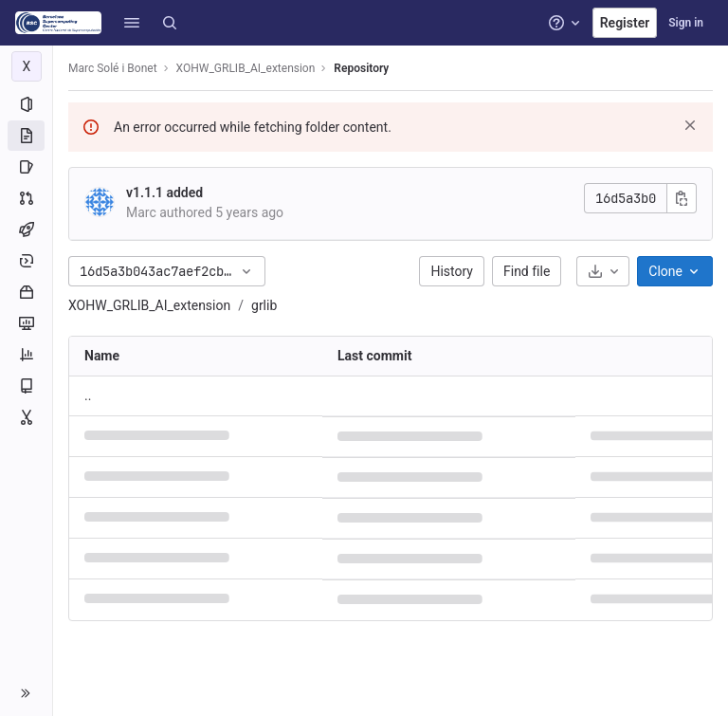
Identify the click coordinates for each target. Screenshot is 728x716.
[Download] (603, 271)
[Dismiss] (690, 125)
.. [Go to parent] (88, 395)
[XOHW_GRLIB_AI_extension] (27, 66)
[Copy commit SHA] (682, 198)
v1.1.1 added (164, 193)
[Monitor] (26, 323)
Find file (527, 271)
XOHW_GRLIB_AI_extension (149, 305)
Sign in (686, 23)
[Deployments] (26, 261)
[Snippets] (26, 417)
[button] (132, 23)
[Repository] (26, 136)
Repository (361, 68)
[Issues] (26, 167)
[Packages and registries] (26, 292)
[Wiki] (26, 386)
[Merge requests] (26, 198)
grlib (264, 305)
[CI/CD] (26, 229)
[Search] (170, 23)
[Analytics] (26, 355)
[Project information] (26, 104)
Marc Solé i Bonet (113, 68)
